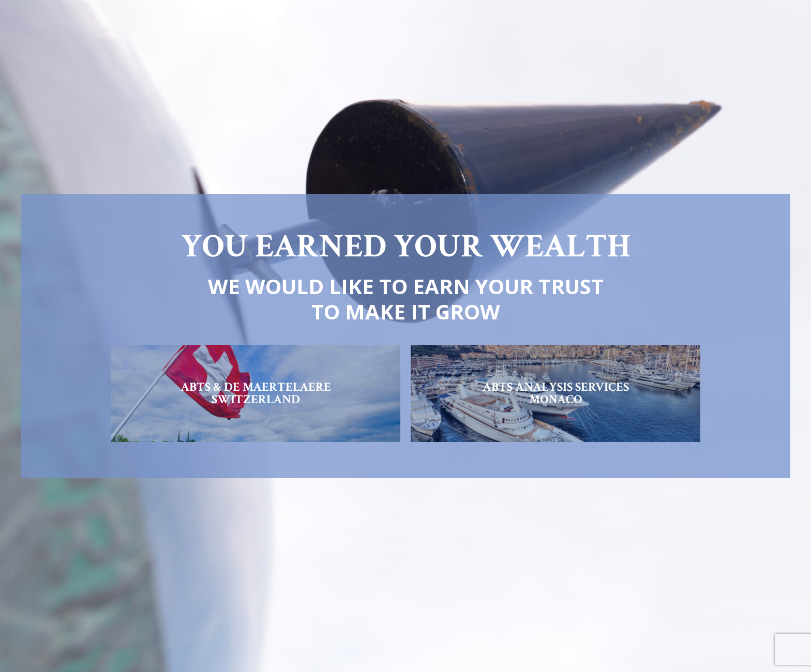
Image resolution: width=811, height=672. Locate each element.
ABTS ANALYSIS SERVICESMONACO (556, 393)
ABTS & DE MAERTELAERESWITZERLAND (256, 393)
